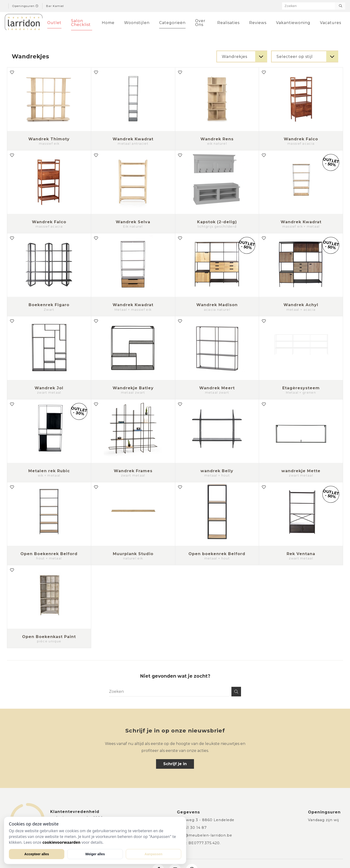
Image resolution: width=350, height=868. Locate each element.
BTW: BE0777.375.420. (199, 843)
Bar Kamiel (55, 6)
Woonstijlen (137, 23)
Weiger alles (95, 854)
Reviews (255, 23)
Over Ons (200, 23)
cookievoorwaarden (61, 842)
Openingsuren (25, 6)
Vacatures (328, 23)
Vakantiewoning (291, 23)
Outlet (54, 23)
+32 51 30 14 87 (192, 828)
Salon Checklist (81, 23)
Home (108, 23)
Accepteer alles (37, 854)
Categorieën (172, 23)
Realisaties (227, 23)
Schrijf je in (175, 764)
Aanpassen (154, 854)
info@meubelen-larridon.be (205, 835)
